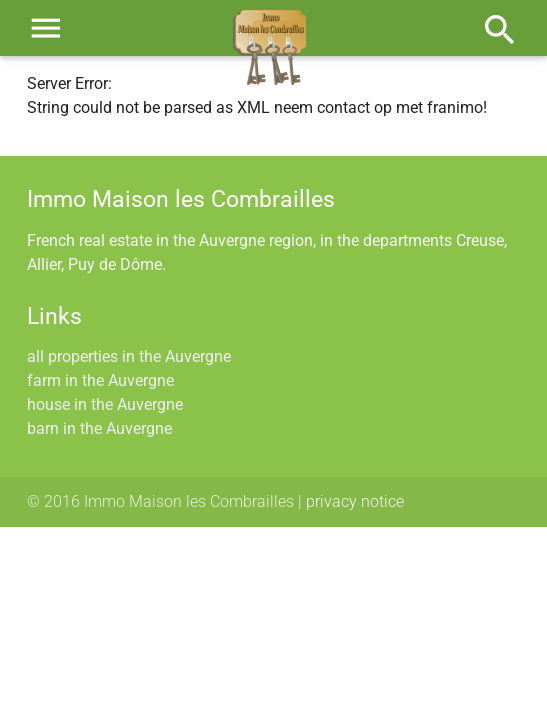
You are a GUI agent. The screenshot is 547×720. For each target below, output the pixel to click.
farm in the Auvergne (100, 380)
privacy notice (355, 501)
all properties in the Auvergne (129, 356)
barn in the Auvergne (99, 428)
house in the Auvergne (105, 404)
